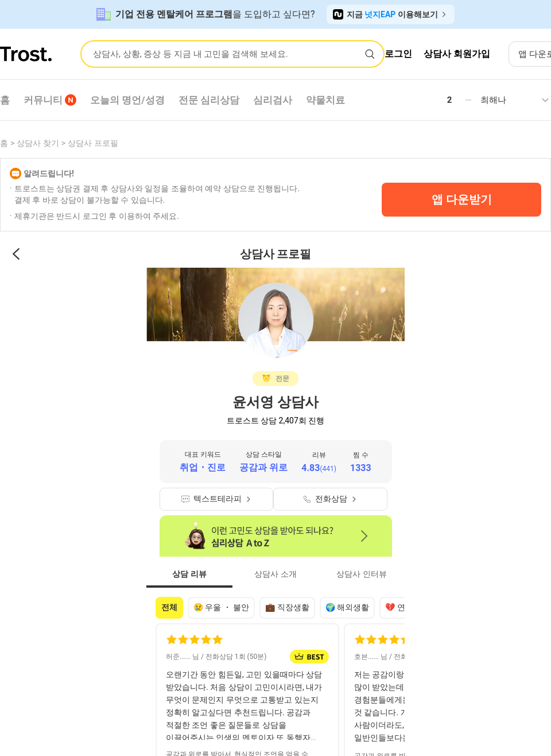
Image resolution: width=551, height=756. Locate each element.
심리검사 (273, 100)
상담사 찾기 (38, 143)
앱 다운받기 (462, 199)
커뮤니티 (50, 100)
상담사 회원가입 (457, 54)
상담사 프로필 (93, 143)
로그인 (398, 54)
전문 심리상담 (209, 100)
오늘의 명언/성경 (127, 100)
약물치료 (325, 100)
